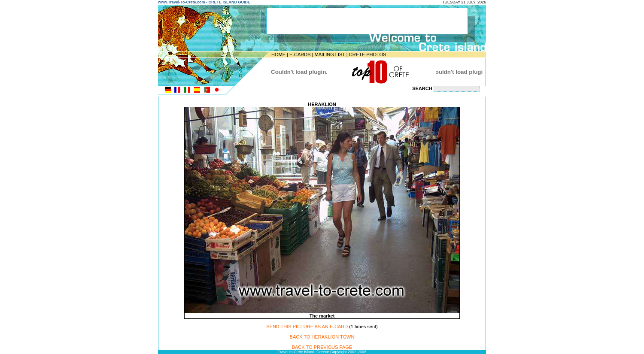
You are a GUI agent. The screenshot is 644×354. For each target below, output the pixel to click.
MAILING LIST (330, 54)
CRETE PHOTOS (368, 54)
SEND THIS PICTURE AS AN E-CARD (307, 327)
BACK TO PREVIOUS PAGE (322, 347)
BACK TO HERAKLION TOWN (322, 337)
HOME (278, 54)
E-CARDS (300, 54)
